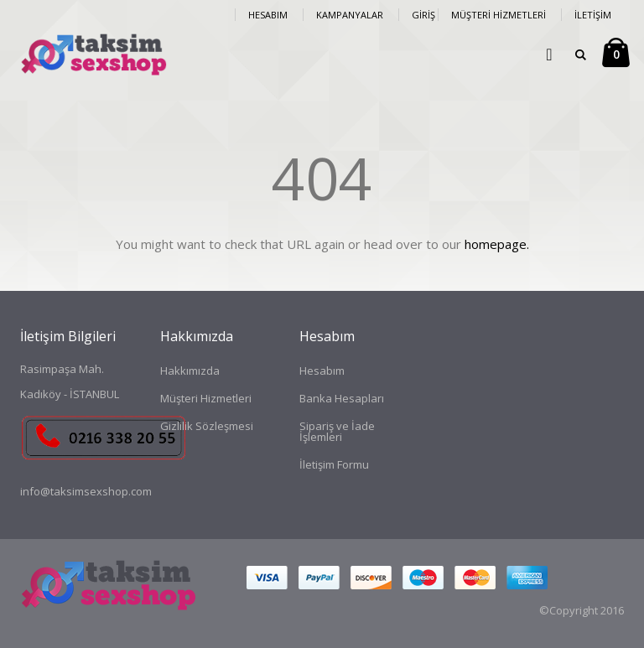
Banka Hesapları (342, 398)
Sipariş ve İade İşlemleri (337, 431)
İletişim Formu (334, 464)
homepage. (497, 244)
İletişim (593, 15)
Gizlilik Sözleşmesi (207, 426)
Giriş (423, 15)
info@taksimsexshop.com (86, 491)
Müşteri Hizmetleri (499, 15)
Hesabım (268, 15)
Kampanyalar (350, 15)
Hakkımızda (190, 371)
